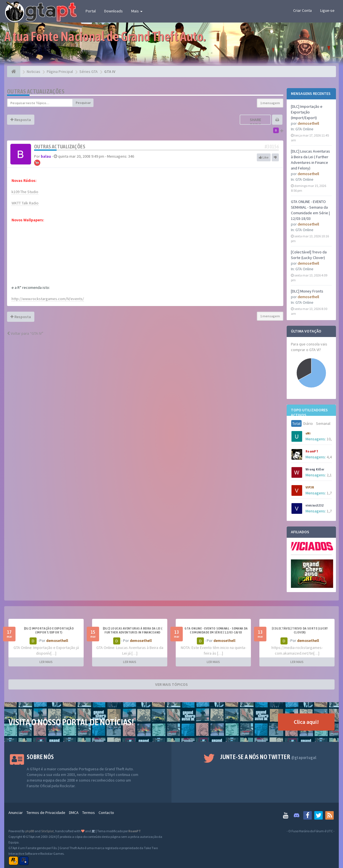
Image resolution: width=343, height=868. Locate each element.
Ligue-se (327, 10)
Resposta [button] (21, 120)
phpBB (30, 831)
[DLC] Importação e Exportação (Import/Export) (307, 112)
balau (46, 156)
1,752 (331, 493)
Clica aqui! (306, 722)
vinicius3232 (315, 505)
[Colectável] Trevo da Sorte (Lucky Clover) (300, 630)
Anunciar (16, 813)
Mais (137, 11)
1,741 (331, 511)
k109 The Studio (25, 192)
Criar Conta (302, 10)
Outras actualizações (36, 91)
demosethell (308, 123)
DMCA (74, 813)
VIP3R (310, 487)
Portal (91, 11)
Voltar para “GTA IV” (25, 333)
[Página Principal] (14, 72)
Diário (308, 423)
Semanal (323, 423)
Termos (89, 813)
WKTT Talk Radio (25, 203)
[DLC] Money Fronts (307, 291)
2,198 (331, 475)
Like (264, 157)
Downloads (113, 11)
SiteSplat (47, 831)
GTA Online (304, 129)
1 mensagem (270, 103)
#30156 (272, 147)
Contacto (106, 813)
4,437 (331, 457)
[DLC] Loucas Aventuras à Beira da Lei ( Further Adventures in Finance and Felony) (133, 632)
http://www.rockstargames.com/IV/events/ (48, 299)
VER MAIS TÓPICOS (171, 684)
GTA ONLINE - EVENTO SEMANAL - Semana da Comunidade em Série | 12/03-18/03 (216, 630)
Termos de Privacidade (46, 813)
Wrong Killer (315, 469)
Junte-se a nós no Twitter (268, 757)
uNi (308, 433)
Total (296, 423)
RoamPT (312, 451)
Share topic (255, 122)
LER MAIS (46, 662)
